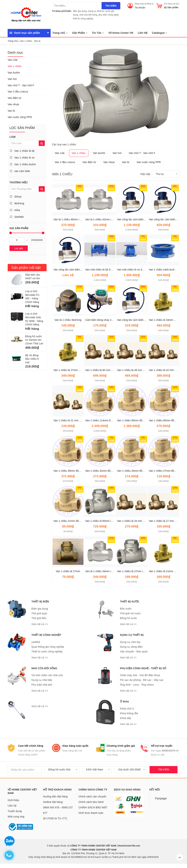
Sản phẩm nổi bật (26, 268)
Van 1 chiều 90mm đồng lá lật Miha (138, 420)
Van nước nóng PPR (20, 117)
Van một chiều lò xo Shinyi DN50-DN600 (141, 270)
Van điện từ (14, 98)
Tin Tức (98, 33)
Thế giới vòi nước (130, 613)
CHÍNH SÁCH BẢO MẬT (93, 807)
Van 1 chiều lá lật (22, 151)
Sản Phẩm (80, 33)
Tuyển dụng (15, 811)
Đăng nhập (140, 4)
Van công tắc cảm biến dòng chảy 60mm (141, 219)
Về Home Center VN (121, 33)
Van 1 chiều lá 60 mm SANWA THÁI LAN (109, 370)
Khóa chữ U (127, 709)
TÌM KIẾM (164, 770)
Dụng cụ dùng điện (131, 647)
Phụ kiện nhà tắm (42, 685)
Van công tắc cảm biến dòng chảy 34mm (141, 320)
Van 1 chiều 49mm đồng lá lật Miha (74, 471)
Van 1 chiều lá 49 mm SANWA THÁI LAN (141, 370)
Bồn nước (126, 609)
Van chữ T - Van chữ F (21, 85)
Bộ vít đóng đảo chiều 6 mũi (32, 359)
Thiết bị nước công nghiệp (47, 652)
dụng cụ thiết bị (96, 11)
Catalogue (160, 33)
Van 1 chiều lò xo (22, 158)
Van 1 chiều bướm (23, 164)
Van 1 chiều (15, 66)
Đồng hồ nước (128, 618)
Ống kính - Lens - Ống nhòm (137, 685)
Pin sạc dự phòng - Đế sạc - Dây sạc (142, 680)
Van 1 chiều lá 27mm (68, 571)
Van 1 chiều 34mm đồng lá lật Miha (138, 471)
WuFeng (17, 203)
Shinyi (16, 197)
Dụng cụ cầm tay (130, 642)
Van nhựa (13, 104)
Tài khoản (140, 8)
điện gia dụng (80, 11)
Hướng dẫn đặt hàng (55, 797)
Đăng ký (150, 4)
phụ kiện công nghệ (108, 15)
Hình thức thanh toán (91, 813)
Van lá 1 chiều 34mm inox (100, 571)
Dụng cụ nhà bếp (42, 680)
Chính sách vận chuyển (92, 797)
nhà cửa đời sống (88, 15)
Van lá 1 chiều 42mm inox (100, 219)
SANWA (17, 217)
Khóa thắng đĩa (129, 713)
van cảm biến (20, 171)
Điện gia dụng (40, 609)
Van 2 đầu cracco (18, 92)
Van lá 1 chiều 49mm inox (68, 219)
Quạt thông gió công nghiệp (48, 647)
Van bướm (14, 73)
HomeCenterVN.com (129, 846)
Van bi (11, 111)
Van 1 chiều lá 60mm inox (100, 521)
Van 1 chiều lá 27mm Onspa (70, 370)
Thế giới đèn (39, 618)
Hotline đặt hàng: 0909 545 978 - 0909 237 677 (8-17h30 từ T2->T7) (58, 810)
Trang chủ (60, 33)
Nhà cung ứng (16, 817)
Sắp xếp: (146, 174)
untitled (36, 642)
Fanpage (161, 798)
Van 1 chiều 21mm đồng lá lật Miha (74, 521)
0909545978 (168, 751)
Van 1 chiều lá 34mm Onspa (165, 320)
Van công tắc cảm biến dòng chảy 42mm (77, 270)
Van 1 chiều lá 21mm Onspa (165, 571)
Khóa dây (126, 718)
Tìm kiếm (111, 6)
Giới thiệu (13, 800)
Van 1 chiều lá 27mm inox (132, 571)
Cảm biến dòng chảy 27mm (101, 320)
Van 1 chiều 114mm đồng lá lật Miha (106, 420)
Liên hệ (12, 806)
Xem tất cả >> (40, 624)
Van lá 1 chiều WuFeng (68, 320)
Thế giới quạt (39, 613)
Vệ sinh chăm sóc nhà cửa (47, 675)
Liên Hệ (143, 33)
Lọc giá (19, 248)
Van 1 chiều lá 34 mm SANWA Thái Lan (140, 521)
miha (15, 210)
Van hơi (12, 79)
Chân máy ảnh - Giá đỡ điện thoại (140, 675)
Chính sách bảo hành (91, 802)
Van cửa (13, 60)
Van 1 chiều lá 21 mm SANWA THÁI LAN (77, 420)
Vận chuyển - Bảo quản (134, 652)
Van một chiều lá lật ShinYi (101, 270)
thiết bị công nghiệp (83, 19)
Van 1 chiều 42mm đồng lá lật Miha (106, 471)
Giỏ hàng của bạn (172, 4)
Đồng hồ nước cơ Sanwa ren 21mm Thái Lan (34, 340)
